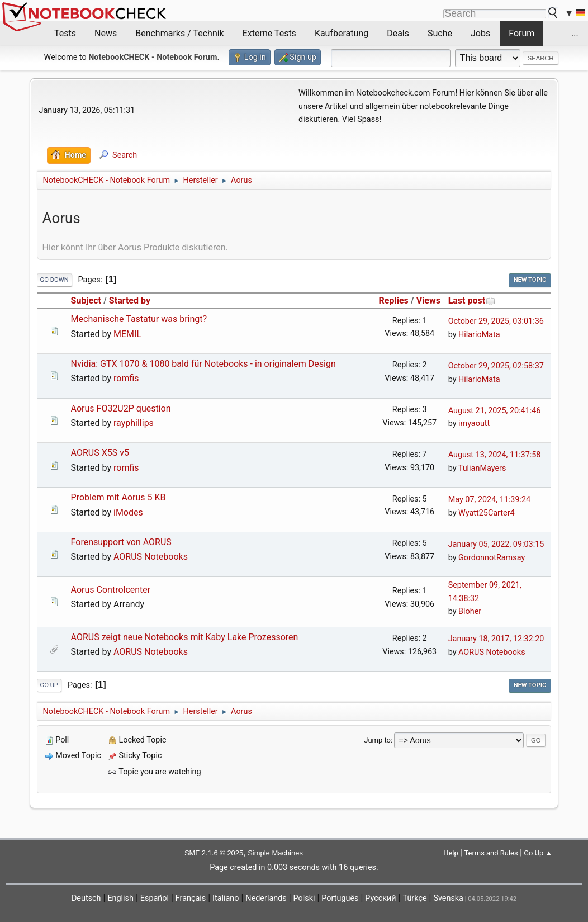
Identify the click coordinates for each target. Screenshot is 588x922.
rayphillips (134, 423)
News (106, 33)
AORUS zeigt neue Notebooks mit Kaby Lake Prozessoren (185, 637)
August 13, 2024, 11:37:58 (495, 455)
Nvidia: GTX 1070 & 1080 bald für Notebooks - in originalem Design (203, 364)
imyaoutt (474, 424)
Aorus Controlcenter (111, 590)
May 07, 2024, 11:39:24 (490, 500)
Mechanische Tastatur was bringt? (139, 319)
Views (428, 301)
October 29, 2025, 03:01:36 (496, 321)
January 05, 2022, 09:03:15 (496, 544)
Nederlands (266, 898)
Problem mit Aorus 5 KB (118, 497)
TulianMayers (482, 468)
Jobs (480, 33)
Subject (86, 301)
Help (451, 853)
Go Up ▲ (538, 853)
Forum (521, 33)
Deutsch (86, 898)
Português (340, 898)
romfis (126, 378)
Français (191, 898)
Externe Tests (269, 33)
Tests (65, 33)
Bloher (470, 611)
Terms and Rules (491, 853)
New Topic (530, 280)
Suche (440, 33)
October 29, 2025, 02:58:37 (496, 366)
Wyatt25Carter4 (487, 513)
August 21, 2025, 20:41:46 (495, 411)
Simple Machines (275, 853)
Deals (398, 33)
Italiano (226, 898)
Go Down (54, 280)
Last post (472, 301)
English (120, 898)
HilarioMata (479, 335)
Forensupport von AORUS (121, 542)
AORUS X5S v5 (100, 453)
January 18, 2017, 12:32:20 (496, 639)
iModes (128, 512)
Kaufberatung (342, 33)
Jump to (377, 740)
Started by (130, 301)
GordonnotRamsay (492, 558)
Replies (394, 301)
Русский (380, 898)
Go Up (49, 685)
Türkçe (415, 898)
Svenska (448, 898)
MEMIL (127, 334)
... (575, 33)
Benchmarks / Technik (180, 33)
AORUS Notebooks (151, 557)
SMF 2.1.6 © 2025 (214, 853)
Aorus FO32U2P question (121, 408)
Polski (304, 898)
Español (155, 898)
